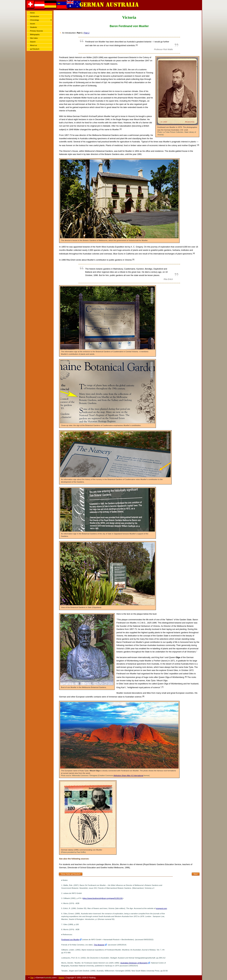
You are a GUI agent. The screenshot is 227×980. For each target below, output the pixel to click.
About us (33, 45)
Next (196, 874)
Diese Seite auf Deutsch (71, 874)
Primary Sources (36, 31)
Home (32, 13)
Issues (33, 24)
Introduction (35, 16)
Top (32, 978)
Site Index (34, 38)
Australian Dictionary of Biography (134, 963)
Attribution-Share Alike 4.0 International (128, 775)
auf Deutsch (35, 49)
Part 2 (87, 33)
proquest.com (161, 908)
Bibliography (35, 34)
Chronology (35, 20)
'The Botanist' (99, 945)
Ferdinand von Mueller (70, 940)
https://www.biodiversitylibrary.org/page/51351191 (103, 898)
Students (33, 27)
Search (33, 42)
